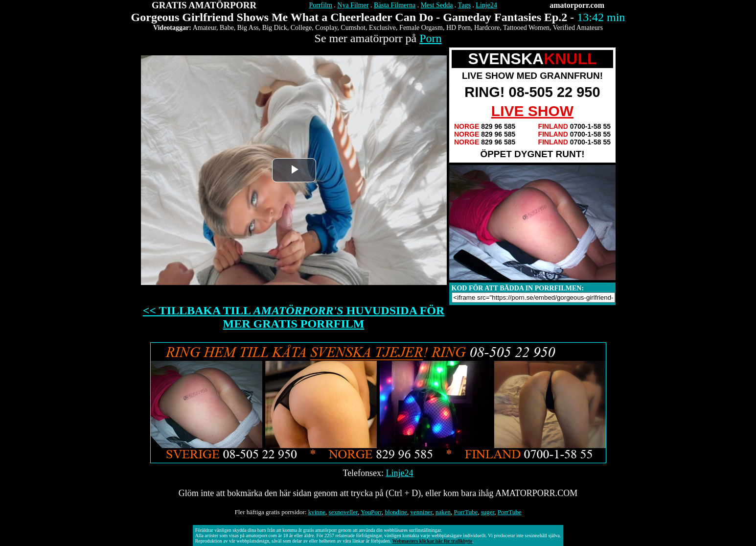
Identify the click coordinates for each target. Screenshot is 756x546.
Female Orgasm (421, 28)
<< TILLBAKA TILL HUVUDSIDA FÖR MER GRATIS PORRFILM (294, 317)
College (301, 28)
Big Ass (248, 28)
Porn (430, 38)
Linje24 (486, 5)
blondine (396, 512)
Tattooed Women (526, 28)
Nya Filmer (353, 5)
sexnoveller (343, 512)
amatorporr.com (577, 5)
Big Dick (275, 28)
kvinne (317, 512)
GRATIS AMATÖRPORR (204, 5)
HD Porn (458, 28)
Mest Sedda (437, 5)
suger (488, 512)
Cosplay (326, 28)
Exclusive (382, 28)
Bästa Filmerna (395, 5)
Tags (464, 5)
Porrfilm (320, 5)
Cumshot (353, 28)
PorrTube (466, 512)
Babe (227, 28)
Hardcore (487, 28)
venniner (422, 512)
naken (443, 512)
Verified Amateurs (578, 28)
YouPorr (371, 512)
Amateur (205, 28)
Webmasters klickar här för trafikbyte (432, 541)
